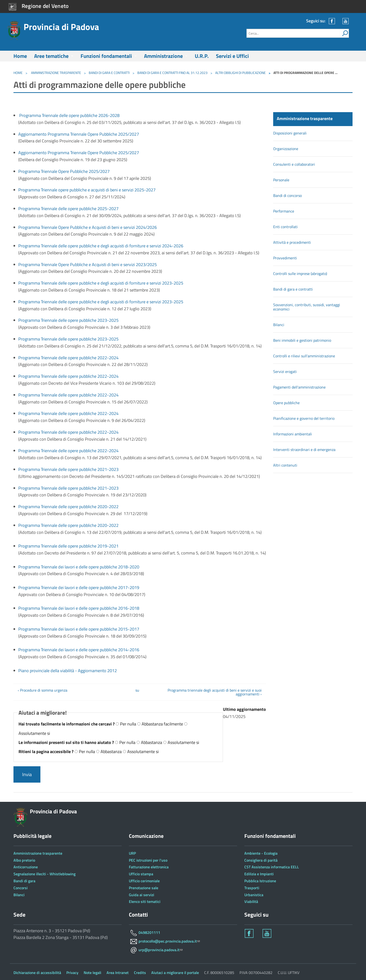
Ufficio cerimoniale (144, 881)
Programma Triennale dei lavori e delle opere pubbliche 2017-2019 (79, 587)
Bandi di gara (24, 881)
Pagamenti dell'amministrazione (299, 387)
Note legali (92, 973)
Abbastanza (151, 742)
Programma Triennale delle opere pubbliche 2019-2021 (68, 546)
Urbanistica (254, 895)
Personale (281, 180)
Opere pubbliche (286, 403)
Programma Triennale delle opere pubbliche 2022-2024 (68, 358)
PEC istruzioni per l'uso (148, 860)
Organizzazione (286, 149)
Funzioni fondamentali (106, 56)
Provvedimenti (285, 258)
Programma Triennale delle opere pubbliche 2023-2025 (69, 320)
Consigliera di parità (261, 860)
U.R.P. (202, 56)
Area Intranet (118, 973)
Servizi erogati (285, 371)
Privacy (72, 973)
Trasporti (252, 888)
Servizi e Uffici (232, 56)
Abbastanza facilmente (162, 724)
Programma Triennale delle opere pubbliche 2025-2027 (68, 209)
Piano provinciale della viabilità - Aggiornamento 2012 (68, 671)
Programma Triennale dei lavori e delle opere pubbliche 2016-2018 (79, 608)
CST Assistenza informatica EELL (272, 867)
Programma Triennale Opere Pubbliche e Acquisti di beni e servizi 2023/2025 (88, 265)
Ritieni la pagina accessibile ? (47, 752)
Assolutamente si (34, 733)
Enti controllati (285, 227)
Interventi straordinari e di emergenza (304, 450)
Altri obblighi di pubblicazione (240, 73)
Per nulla (128, 724)
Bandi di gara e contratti (109, 73)
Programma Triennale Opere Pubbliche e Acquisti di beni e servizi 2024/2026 (88, 227)
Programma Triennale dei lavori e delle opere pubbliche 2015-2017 (79, 629)
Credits (140, 973)
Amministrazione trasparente (56, 73)
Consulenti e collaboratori (294, 164)
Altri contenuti (285, 465)
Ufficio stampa (141, 874)
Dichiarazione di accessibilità (37, 973)
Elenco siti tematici (145, 901)
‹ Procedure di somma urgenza (43, 690)
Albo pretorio (24, 860)
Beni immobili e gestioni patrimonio (302, 340)
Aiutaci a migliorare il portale (175, 973)
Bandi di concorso (287, 195)
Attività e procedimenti (292, 242)
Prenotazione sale (144, 888)
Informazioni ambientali (293, 434)
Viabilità (251, 901)
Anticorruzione (26, 867)
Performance (284, 211)
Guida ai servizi (142, 895)
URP (132, 853)
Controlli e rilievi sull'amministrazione (304, 356)
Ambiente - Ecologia (261, 853)
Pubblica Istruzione (260, 881)
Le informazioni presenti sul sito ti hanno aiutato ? (67, 742)
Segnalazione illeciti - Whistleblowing (44, 874)
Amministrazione (163, 56)
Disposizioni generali (290, 133)
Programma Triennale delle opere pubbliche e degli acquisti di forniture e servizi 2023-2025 (102, 283)
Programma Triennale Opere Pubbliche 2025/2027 (65, 171)
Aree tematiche (51, 56)
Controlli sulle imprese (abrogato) (300, 274)
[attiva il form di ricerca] (344, 33)
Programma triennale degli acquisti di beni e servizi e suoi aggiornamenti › (215, 692)
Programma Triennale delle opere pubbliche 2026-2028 (69, 115)
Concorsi (21, 888)
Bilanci (279, 325)
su (137, 690)
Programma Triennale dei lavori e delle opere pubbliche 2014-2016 (79, 650)
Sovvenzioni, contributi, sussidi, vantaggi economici (307, 307)
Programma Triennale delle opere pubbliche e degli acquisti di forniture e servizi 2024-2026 (101, 246)
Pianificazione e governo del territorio (304, 418)
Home (20, 56)
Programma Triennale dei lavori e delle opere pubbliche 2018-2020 (79, 567)
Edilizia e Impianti (259, 874)
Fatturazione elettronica (149, 867)
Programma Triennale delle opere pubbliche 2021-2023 (68, 469)
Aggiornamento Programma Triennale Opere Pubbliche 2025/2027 (79, 134)
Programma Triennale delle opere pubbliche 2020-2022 (68, 507)
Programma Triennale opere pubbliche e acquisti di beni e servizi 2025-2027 (88, 190)
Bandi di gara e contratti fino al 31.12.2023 (172, 73)
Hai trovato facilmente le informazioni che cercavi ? (67, 724)
